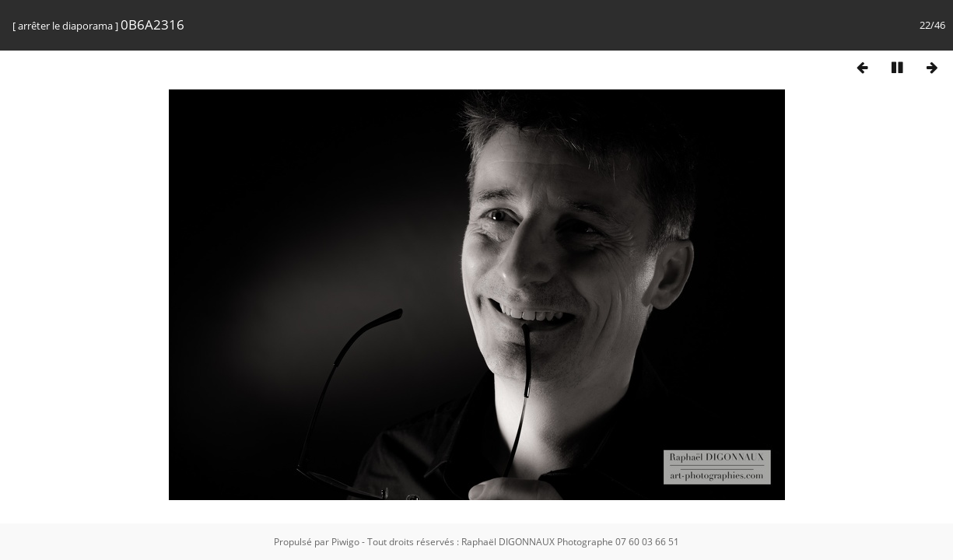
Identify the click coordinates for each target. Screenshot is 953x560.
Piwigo (345, 542)
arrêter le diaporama (65, 26)
